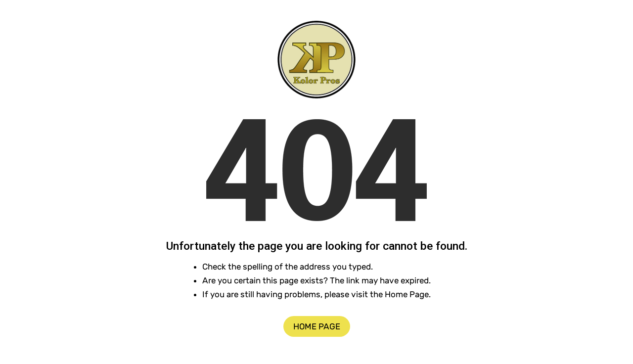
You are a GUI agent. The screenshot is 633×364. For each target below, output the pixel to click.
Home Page (317, 326)
